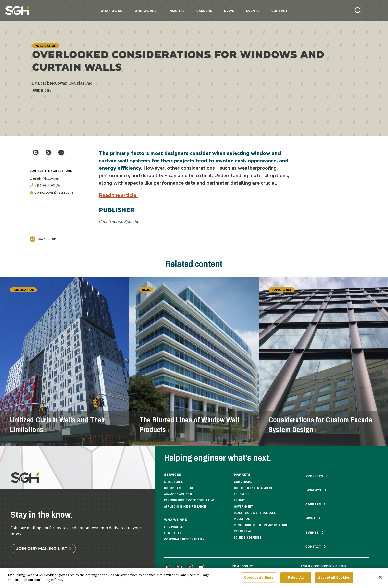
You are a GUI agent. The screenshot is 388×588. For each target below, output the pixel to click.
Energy (239, 500)
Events (253, 11)
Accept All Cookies (334, 579)
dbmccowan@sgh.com (51, 192)
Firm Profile (173, 527)
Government (243, 507)
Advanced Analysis (178, 494)
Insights (177, 11)
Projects (317, 476)
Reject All (296, 579)
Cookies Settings (259, 579)
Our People (173, 533)
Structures (173, 482)
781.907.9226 (45, 186)
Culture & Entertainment (253, 488)
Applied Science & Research (185, 507)
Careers (204, 11)
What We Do (111, 11)
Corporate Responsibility (184, 539)
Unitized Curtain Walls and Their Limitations (58, 425)
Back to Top (43, 239)
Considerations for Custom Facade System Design (320, 425)
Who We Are (145, 11)
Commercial (243, 482)
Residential (243, 531)
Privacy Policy (242, 566)
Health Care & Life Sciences (255, 513)
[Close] (380, 579)
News (229, 11)
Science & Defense (247, 538)
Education (242, 494)
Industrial (242, 519)
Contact (279, 11)
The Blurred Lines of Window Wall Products (189, 425)
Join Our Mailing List (42, 549)
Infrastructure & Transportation (260, 525)
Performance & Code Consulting (189, 500)
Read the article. (118, 195)
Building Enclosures (180, 488)
